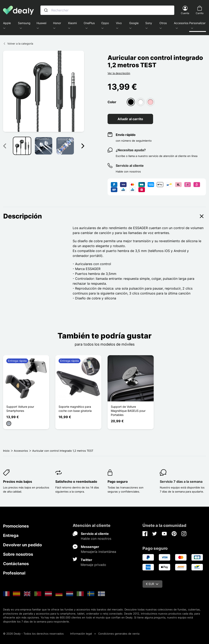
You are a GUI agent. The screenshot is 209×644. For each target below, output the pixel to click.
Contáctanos (16, 564)
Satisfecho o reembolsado (76, 482)
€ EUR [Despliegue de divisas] (152, 584)
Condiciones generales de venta (119, 634)
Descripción (104, 216)
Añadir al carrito (130, 119)
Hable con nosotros (96, 539)
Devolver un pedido (22, 545)
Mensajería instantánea (98, 552)
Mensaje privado (93, 565)
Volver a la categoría (18, 44)
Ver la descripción (119, 73)
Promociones (16, 526)
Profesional (14, 573)
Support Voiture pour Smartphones (20, 409)
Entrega (11, 535)
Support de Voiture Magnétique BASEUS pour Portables (128, 411)
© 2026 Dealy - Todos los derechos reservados (33, 634)
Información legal (81, 634)
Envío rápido (126, 135)
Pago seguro (118, 482)
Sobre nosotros (18, 554)
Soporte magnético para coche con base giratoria (75, 409)
